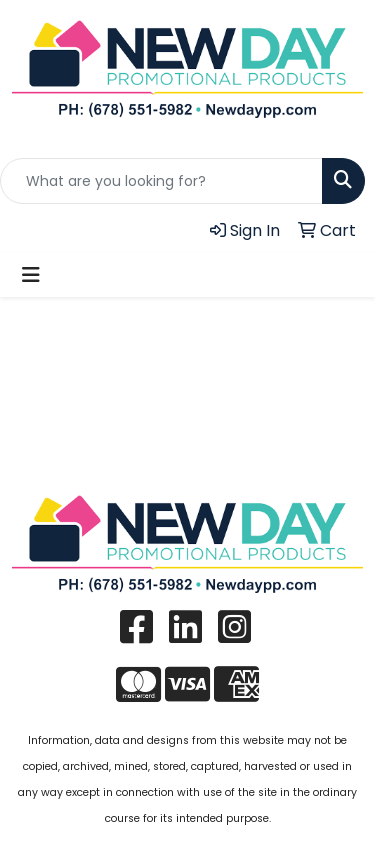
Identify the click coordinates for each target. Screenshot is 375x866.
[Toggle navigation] (31, 275)
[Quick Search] (161, 181)
